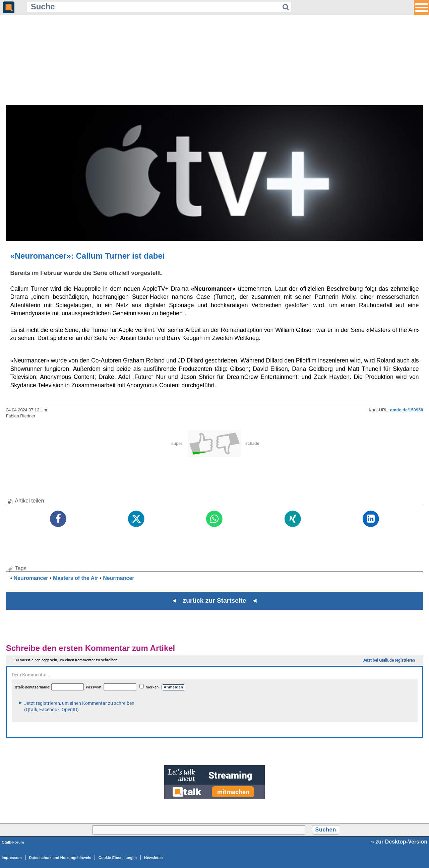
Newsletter (154, 858)
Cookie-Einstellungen (118, 858)
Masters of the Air (76, 578)
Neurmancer (118, 578)
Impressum (12, 858)
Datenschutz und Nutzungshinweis (60, 858)
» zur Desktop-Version (399, 842)
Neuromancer (31, 578)
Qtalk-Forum (13, 842)
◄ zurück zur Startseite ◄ (215, 600)
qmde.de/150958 (406, 410)
